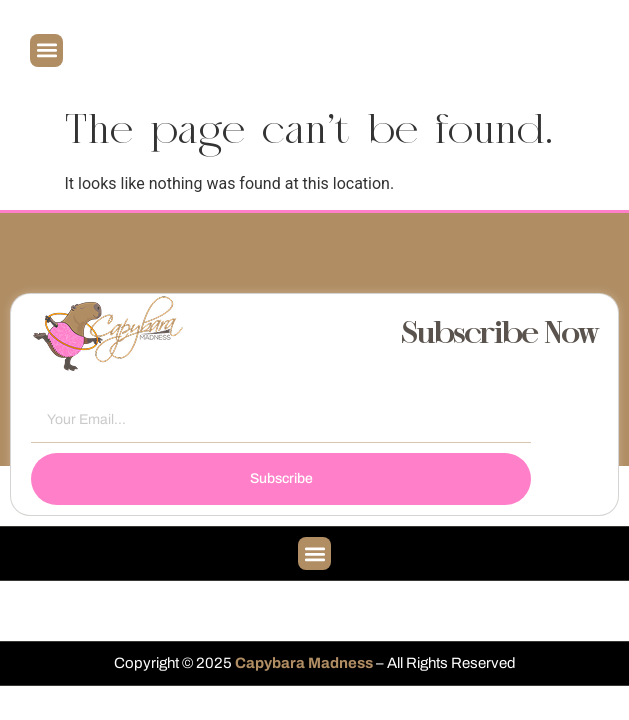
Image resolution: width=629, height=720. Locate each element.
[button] (46, 50)
